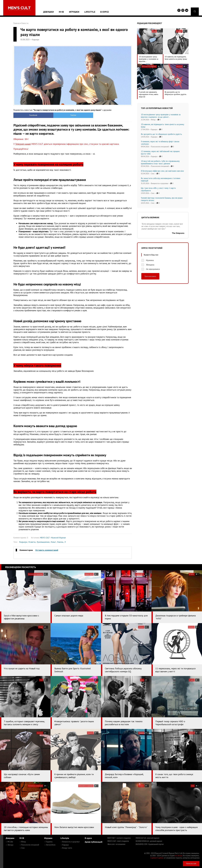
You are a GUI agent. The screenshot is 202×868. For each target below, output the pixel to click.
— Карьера (65, 845)
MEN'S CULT (118, 841)
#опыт (53, 542)
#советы (32, 542)
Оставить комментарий (47, 550)
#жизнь (60, 542)
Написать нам (191, 864)
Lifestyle (90, 12)
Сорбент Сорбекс (157, 858)
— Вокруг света (66, 848)
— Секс (22, 848)
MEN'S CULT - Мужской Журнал (53, 538)
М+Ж (61, 12)
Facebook (28, 115)
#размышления (43, 542)
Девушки (48, 12)
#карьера (23, 542)
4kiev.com (116, 844)
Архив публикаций (94, 842)
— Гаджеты (48, 842)
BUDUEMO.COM (150, 844)
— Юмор (23, 842)
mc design (179, 856)
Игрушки (74, 12)
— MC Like (9, 842)
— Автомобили (50, 845)
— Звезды (10, 845)
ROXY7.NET (119, 838)
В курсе (105, 12)
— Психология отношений (29, 845)
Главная (17, 23)
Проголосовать (150, 276)
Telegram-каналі (23, 144)
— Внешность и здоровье (70, 842)
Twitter (58, 115)
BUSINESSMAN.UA (149, 841)
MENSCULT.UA (148, 838)
